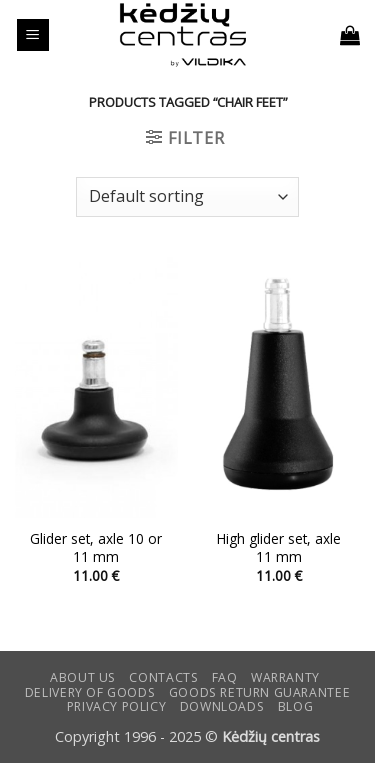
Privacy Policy (117, 706)
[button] (33, 35)
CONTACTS (163, 677)
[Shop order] (187, 197)
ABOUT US (83, 677)
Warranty (285, 677)
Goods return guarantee (259, 692)
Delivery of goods (90, 692)
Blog (295, 706)
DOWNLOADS (222, 706)
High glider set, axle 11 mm (279, 547)
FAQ (225, 677)
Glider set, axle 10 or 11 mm (96, 547)
